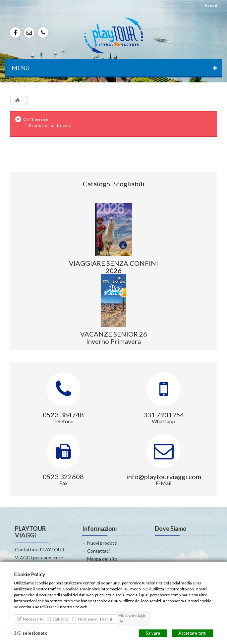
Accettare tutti (192, 633)
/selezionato (31, 633)
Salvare (153, 633)
